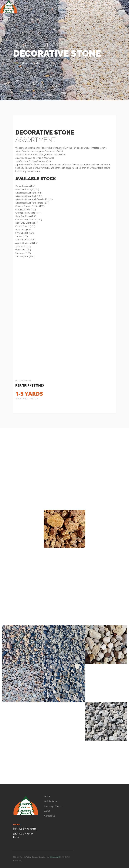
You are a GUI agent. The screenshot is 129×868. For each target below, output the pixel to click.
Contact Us (50, 816)
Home (47, 796)
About (47, 811)
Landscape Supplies (54, 806)
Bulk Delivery (51, 801)
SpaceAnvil (55, 857)
